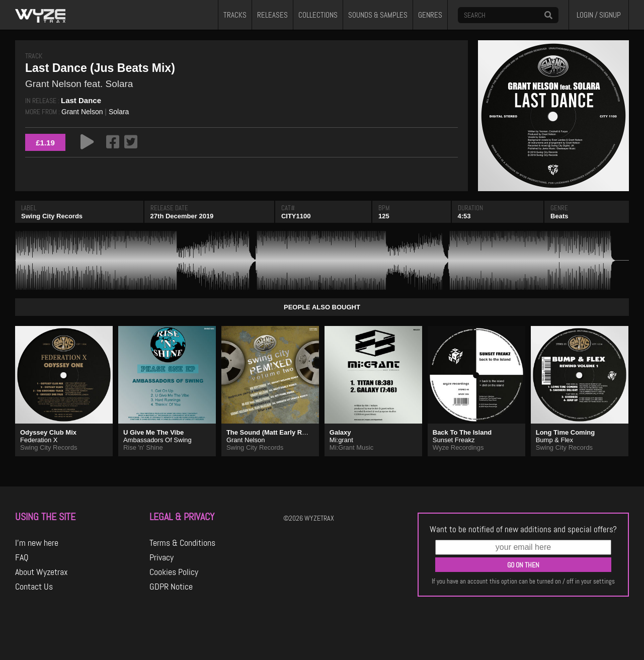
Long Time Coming (565, 432)
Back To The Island (462, 432)
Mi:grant (341, 440)
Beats (559, 216)
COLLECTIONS (318, 15)
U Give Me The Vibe (153, 432)
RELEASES (272, 15)
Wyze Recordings (458, 447)
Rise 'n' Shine (143, 447)
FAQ (22, 557)
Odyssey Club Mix (48, 432)
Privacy (162, 557)
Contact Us (34, 587)
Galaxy (340, 432)
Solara (119, 112)
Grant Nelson (82, 112)
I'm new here (37, 543)
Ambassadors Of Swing (157, 440)
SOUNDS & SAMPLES (378, 15)
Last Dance (81, 100)
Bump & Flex (554, 440)
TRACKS (235, 15)
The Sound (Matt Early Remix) (273, 432)
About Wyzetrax (42, 572)
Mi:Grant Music (351, 447)
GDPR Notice (171, 587)
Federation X (39, 440)
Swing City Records (52, 216)
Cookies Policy (174, 572)
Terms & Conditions (182, 543)
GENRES (430, 15)
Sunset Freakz (454, 440)
